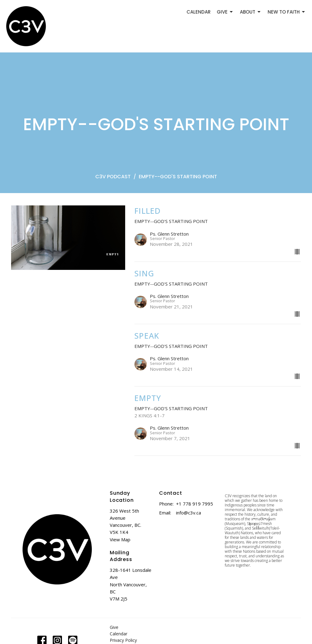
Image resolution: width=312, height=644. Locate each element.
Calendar (119, 634)
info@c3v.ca (189, 513)
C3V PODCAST (113, 177)
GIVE (225, 12)
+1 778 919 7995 (195, 504)
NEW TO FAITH (287, 12)
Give (114, 627)
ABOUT (251, 12)
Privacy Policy (123, 640)
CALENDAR (199, 12)
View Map (120, 539)
